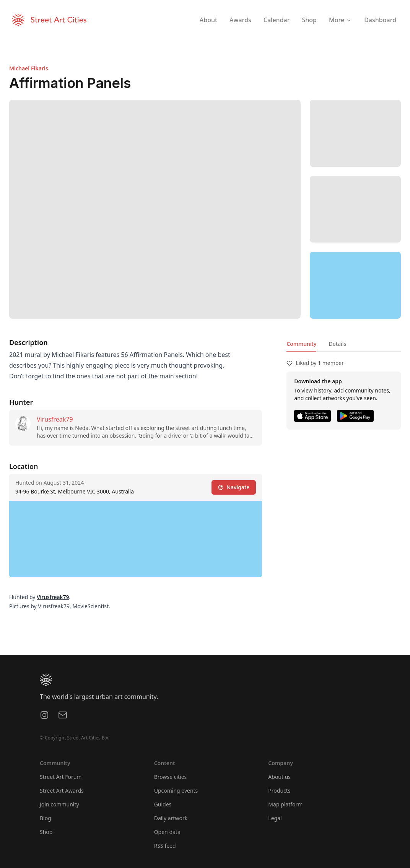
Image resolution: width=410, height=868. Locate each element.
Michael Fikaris (29, 68)
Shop (46, 832)
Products (279, 791)
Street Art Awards (62, 791)
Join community (59, 804)
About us (279, 777)
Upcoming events (176, 791)
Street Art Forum (61, 777)
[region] (355, 285)
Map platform (285, 804)
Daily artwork (171, 818)
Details (337, 344)
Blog (46, 818)
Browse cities (171, 777)
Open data (167, 832)
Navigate (234, 487)
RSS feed (165, 846)
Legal (275, 818)
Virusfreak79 (55, 419)
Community (301, 344)
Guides (163, 804)
